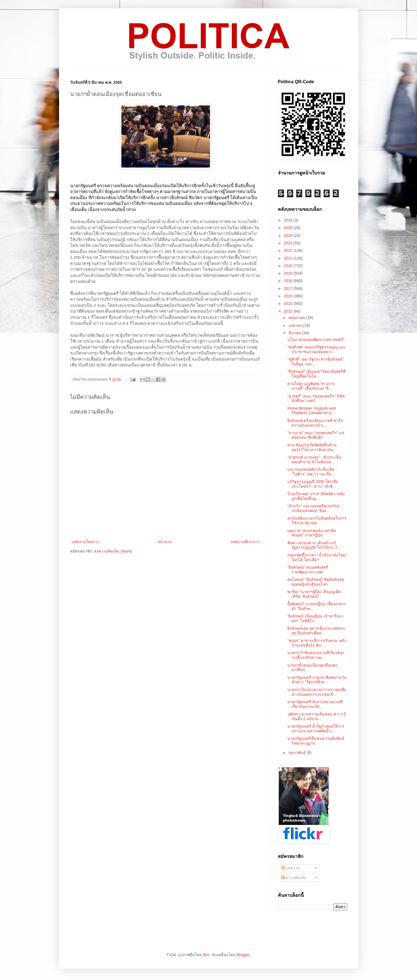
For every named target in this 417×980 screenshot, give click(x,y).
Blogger (243, 955)
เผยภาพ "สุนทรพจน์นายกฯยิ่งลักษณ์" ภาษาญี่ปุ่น (312, 533)
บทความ (291, 868)
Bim (206, 955)
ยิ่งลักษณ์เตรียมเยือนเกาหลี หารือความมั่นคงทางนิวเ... (315, 423)
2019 (289, 273)
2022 (289, 250)
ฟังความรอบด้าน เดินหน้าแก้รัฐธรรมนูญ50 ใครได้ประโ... (314, 545)
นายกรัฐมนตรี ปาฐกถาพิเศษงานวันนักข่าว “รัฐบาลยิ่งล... (317, 680)
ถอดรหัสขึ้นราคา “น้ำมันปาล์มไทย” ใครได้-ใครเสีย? (317, 557)
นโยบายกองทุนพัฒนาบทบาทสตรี (315, 340)
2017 (289, 288)
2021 (289, 258)
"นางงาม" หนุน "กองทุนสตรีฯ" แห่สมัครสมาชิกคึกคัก (316, 435)
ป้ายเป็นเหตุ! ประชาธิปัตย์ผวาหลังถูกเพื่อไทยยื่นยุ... (316, 496)
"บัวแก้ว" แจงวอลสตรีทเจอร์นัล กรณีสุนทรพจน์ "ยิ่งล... (313, 508)
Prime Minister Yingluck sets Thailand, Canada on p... (312, 411)
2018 (289, 281)
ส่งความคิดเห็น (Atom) (113, 551)
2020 (289, 266)
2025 (289, 228)
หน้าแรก (165, 542)
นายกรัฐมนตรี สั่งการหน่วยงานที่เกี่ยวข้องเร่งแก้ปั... (315, 704)
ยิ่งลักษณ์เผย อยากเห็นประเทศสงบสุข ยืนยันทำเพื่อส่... (316, 631)
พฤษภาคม (297, 318)
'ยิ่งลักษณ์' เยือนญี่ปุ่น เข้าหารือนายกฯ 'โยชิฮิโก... (315, 618)
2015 (289, 303)
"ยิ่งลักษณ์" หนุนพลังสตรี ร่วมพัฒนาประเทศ (308, 570)
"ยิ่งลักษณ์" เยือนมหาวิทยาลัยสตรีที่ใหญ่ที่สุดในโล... (316, 374)
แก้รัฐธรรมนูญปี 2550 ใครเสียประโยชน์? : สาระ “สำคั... (313, 484)
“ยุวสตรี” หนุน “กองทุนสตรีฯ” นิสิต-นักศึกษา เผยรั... (316, 398)
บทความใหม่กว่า (85, 542)
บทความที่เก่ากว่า (245, 542)
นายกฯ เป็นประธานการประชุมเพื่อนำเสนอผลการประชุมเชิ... (317, 692)
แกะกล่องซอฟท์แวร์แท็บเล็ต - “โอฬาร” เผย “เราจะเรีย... (312, 472)
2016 (289, 296)
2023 (289, 243)
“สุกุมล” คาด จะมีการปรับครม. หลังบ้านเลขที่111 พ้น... (317, 643)
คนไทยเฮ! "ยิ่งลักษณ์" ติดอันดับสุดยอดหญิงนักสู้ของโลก (316, 582)
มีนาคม (295, 333)
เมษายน (296, 325)
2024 (289, 235)
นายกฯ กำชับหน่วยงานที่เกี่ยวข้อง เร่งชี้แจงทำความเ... (316, 655)
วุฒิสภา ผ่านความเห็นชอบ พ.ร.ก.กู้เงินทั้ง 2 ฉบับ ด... (316, 716)
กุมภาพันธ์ (298, 753)
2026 (289, 220)
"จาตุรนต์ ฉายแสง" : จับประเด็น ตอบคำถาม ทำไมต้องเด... (314, 459)
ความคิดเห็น (294, 878)
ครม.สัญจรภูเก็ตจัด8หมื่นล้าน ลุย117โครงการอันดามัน (312, 447)
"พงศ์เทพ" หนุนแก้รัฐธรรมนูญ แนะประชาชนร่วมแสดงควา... (317, 349)
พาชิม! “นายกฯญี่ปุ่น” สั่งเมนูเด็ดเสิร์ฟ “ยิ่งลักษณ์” (314, 594)
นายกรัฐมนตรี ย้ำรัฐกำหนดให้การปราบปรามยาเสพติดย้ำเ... (316, 729)
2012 (289, 311)
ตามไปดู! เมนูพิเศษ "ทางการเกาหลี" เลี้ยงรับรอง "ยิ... (311, 386)
